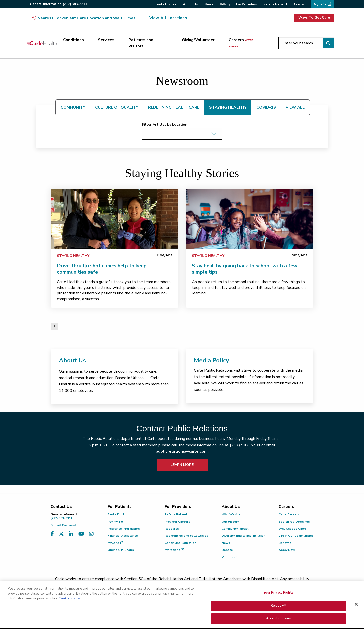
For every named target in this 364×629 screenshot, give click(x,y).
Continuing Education (180, 543)
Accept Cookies (279, 619)
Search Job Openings (294, 522)
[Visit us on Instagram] (91, 534)
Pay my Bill (115, 522)
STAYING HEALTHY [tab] (228, 107)
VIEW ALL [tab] (295, 107)
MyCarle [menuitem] (320, 4)
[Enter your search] (306, 43)
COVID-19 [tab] (266, 107)
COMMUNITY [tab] (73, 107)
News (226, 543)
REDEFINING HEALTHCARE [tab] (174, 107)
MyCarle (116, 543)
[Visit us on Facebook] (52, 534)
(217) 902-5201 (245, 445)
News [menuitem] (209, 4)
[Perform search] (328, 43)
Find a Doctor (118, 514)
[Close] (356, 605)
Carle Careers (289, 514)
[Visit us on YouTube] (81, 534)
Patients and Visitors (141, 43)
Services (106, 40)
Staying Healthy (73, 256)
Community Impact (235, 529)
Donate (227, 550)
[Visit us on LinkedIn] (71, 534)
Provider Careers (177, 522)
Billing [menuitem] (225, 4)
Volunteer (229, 557)
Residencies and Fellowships (186, 536)
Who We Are (231, 514)
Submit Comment (63, 525)
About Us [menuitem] (190, 4)
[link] (115, 219)
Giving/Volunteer (198, 40)
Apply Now (287, 550)
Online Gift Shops (121, 550)
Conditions (74, 40)
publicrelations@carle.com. (182, 451)
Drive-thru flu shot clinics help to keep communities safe (102, 269)
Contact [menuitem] (300, 4)
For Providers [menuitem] (246, 4)
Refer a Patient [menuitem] (275, 4)
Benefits (285, 543)
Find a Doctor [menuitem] (166, 4)
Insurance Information (124, 529)
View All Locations (168, 18)
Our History (230, 522)
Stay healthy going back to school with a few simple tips (245, 269)
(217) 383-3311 (75, 516)
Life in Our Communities (296, 536)
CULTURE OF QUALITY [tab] (117, 107)
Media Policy (211, 360)
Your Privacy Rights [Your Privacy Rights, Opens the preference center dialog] (278, 594)
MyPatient (174, 550)
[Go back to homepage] (42, 43)
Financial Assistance (123, 536)
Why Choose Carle (292, 529)
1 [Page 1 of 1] (54, 326)
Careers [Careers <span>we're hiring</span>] (241, 43)
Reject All (278, 606)
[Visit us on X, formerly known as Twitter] (61, 534)
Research (172, 529)
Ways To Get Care (314, 17)
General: (59, 4)
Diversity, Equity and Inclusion (243, 536)
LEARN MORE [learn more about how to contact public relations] (182, 465)
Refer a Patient (176, 514)
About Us (72, 360)
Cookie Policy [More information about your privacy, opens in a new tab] (69, 599)
